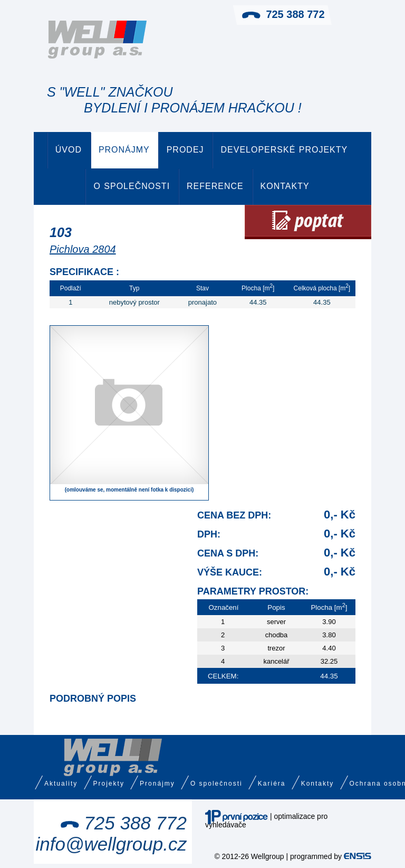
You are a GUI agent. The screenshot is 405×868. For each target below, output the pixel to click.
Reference (215, 186)
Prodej (185, 150)
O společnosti (132, 186)
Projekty (109, 784)
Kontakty (285, 186)
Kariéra (272, 784)
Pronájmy (124, 150)
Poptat (308, 222)
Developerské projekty (284, 150)
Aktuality (61, 784)
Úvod (69, 150)
